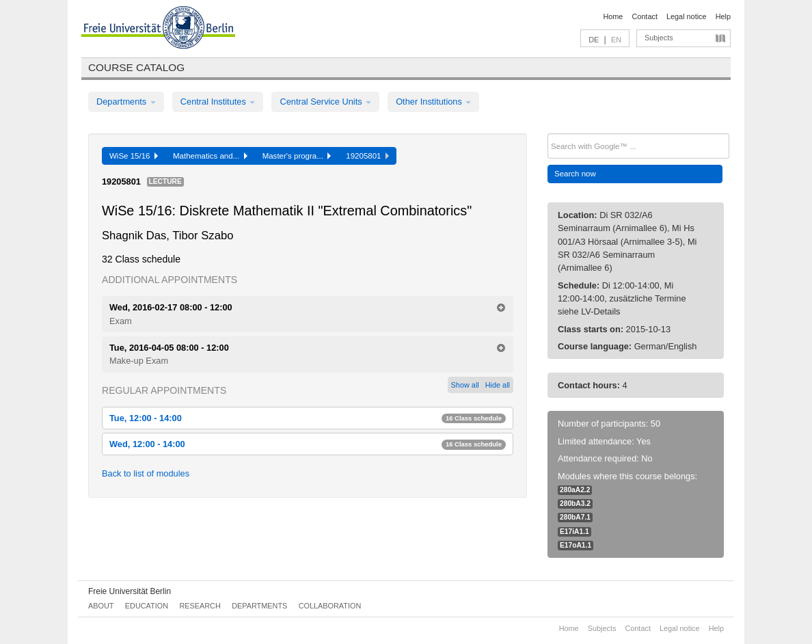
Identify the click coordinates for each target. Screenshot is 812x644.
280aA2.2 (575, 490)
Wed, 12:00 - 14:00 (308, 444)
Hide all (498, 385)
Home (613, 16)
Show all (465, 385)
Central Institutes (218, 102)
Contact (644, 16)
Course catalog (136, 67)
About (101, 606)
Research (200, 606)
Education (147, 606)
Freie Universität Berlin (130, 591)
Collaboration (330, 606)
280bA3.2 (575, 504)
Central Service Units (325, 102)
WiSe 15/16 (134, 156)
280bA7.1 (575, 517)
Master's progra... (297, 156)
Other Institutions (433, 102)
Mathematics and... (210, 156)
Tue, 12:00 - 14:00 (308, 418)
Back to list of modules (146, 473)
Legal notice (687, 16)
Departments (126, 102)
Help (723, 16)
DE (594, 40)
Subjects (659, 38)
